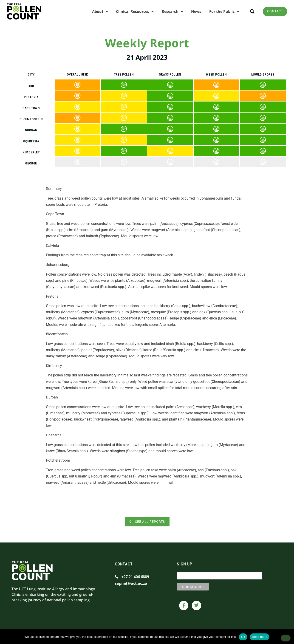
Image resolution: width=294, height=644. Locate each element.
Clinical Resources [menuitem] (133, 11)
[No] (286, 638)
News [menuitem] (194, 11)
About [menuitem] (98, 11)
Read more (260, 637)
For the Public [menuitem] (222, 11)
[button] (250, 12)
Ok (243, 637)
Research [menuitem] (170, 11)
